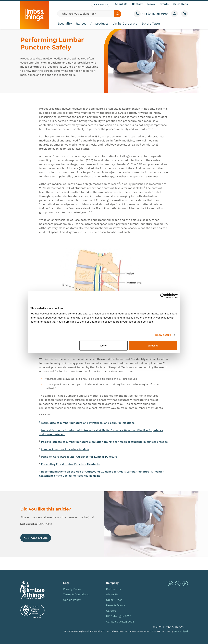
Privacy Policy (72, 589)
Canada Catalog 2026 (120, 622)
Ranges (81, 23)
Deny (103, 346)
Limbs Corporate (125, 23)
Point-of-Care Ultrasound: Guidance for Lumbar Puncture (79, 457)
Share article (36, 538)
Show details (163, 335)
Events (164, 4)
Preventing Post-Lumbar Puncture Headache (71, 464)
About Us (121, 4)
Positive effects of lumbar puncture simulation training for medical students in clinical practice (105, 442)
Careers (111, 611)
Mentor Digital (181, 631)
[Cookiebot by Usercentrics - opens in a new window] (163, 296)
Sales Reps (181, 4)
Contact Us (113, 589)
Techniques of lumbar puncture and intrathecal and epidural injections (87, 423)
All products (99, 23)
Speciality (65, 23)
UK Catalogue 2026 (119, 616)
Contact (137, 4)
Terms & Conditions (76, 594)
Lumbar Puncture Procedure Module (65, 449)
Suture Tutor (151, 23)
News (151, 4)
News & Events (116, 605)
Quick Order (114, 600)
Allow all (153, 346)
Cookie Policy (72, 600)
